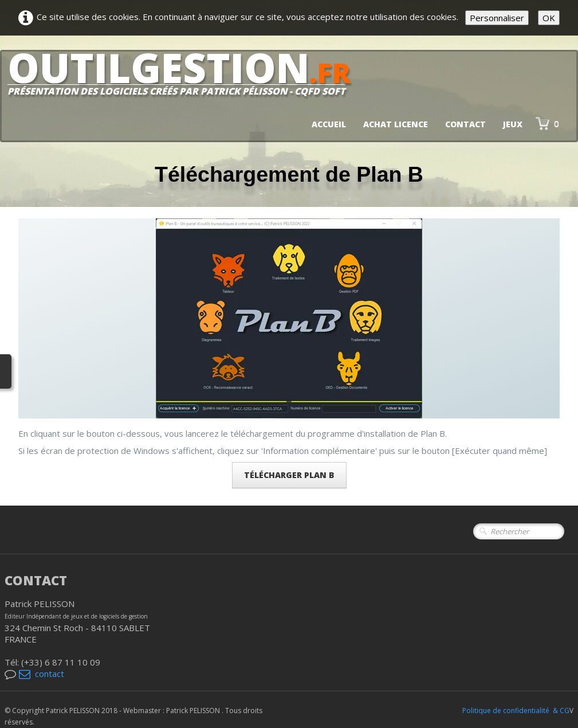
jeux (513, 124)
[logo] (183, 78)
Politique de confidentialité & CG (516, 711)
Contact (465, 124)
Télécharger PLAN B (289, 475)
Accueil (329, 124)
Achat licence (396, 124)
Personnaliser (497, 18)
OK (549, 18)
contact (42, 674)
